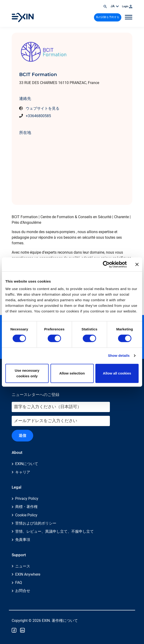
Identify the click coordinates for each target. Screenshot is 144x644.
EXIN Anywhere (28, 574)
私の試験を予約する (108, 17)
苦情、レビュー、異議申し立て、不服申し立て (54, 531)
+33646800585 (38, 116)
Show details (119, 355)
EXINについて (27, 464)
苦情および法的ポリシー (36, 523)
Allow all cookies (117, 373)
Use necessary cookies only (27, 373)
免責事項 (23, 540)
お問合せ (23, 591)
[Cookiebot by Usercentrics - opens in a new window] (106, 264)
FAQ (19, 583)
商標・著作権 (26, 507)
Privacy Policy (27, 499)
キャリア (23, 472)
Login (127, 6)
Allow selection (72, 373)
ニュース (23, 566)
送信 (22, 436)
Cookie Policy (26, 515)
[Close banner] (137, 264)
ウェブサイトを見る (43, 108)
